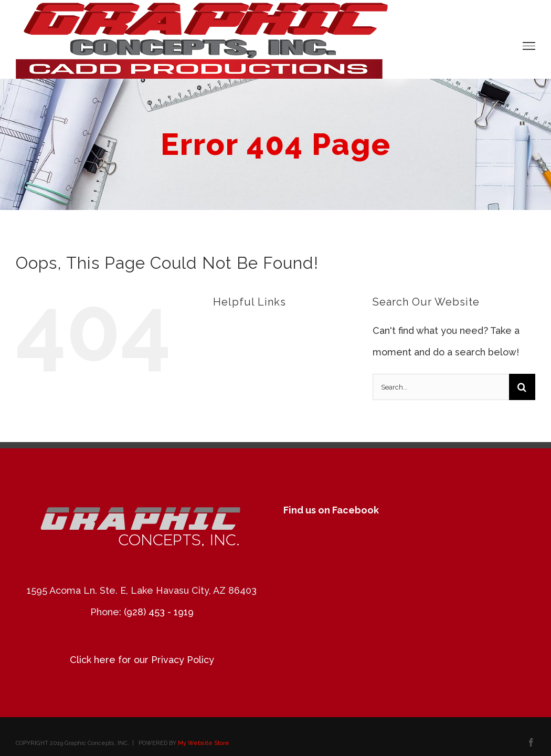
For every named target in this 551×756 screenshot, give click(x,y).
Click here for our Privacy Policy (142, 660)
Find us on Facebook (331, 510)
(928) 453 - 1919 (159, 612)
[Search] (522, 387)
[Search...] (441, 387)
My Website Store (204, 743)
